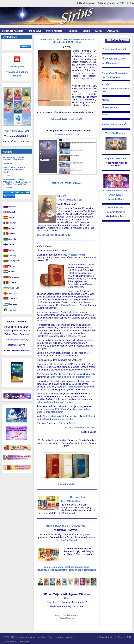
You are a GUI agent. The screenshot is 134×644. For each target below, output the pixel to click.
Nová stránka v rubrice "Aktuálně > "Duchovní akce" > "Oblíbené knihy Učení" (17, 182)
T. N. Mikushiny (70, 501)
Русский (12, 207)
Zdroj (67, 598)
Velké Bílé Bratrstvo (116, 133)
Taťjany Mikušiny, (19, 340)
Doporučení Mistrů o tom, (115, 73)
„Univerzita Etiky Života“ (56, 409)
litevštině (52, 570)
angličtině (58, 567)
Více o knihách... (67, 484)
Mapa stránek (107, 3)
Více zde (71, 513)
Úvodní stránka (87, 3)
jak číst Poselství (111, 77)
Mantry (106, 100)
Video (105, 114)
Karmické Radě (116, 199)
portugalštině (76, 570)
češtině (48, 567)
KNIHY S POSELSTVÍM (17, 131)
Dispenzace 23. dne (116, 59)
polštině (69, 567)
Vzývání (106, 84)
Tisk (132, 3)
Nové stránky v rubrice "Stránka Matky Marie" (14, 159)
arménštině (90, 570)
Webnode (24, 641)
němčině (63, 570)
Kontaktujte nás (17, 67)
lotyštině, (42, 570)
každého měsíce (112, 63)
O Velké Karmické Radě (116, 191)
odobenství (112, 107)
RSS (122, 3)
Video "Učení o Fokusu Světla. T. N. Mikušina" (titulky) (14, 170)
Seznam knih (79, 497)
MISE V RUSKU (116, 208)
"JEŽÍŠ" (61, 196)
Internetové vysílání (115, 49)
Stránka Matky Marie (113, 125)
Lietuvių (12, 255)
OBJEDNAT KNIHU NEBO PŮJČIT (55, 235)
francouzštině (82, 567)
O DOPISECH (116, 195)
